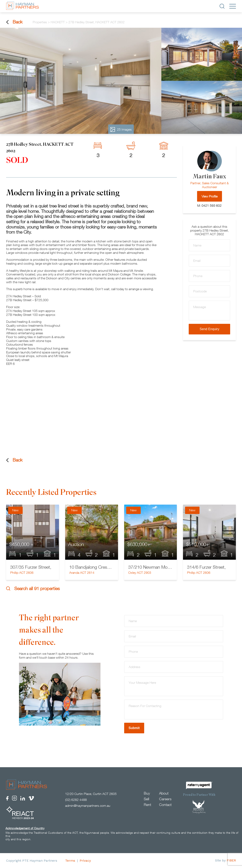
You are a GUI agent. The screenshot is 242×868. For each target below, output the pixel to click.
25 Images (121, 129)
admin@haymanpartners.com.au (88, 806)
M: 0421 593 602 (209, 205)
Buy (147, 793)
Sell (146, 799)
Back (14, 22)
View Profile (210, 196)
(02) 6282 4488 (76, 800)
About (164, 793)
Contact (165, 805)
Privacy (85, 861)
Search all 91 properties (33, 589)
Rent (147, 805)
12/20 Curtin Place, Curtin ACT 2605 (91, 794)
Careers (165, 799)
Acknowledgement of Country (25, 828)
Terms (70, 861)
